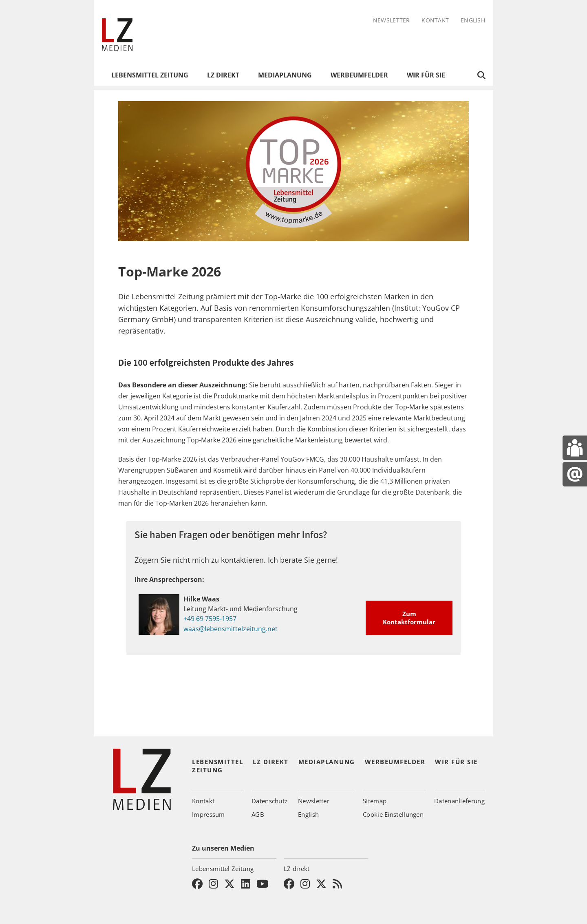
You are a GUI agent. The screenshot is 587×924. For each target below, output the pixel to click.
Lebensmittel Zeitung (150, 75)
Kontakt (435, 21)
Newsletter (392, 21)
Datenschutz (269, 801)
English (473, 21)
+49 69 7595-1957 (210, 619)
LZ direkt (223, 75)
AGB (258, 814)
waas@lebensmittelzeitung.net (231, 628)
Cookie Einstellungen (393, 814)
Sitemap (375, 801)
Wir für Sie (426, 75)
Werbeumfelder (359, 75)
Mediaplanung (285, 75)
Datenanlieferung (459, 801)
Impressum (209, 814)
